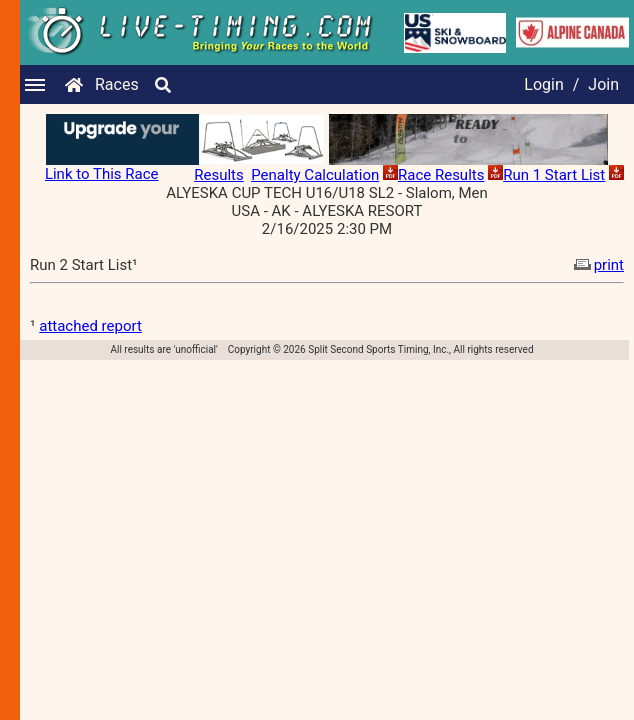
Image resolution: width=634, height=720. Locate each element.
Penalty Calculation (315, 175)
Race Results (441, 175)
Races (117, 84)
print (597, 265)
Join (603, 84)
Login (543, 84)
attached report (90, 326)
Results (219, 175)
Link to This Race (102, 174)
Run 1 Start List (554, 175)
